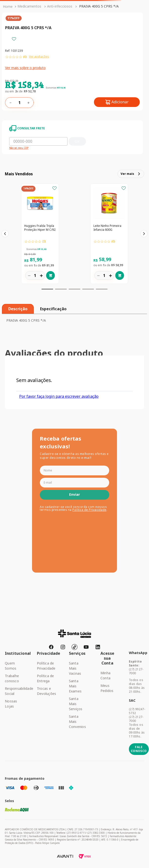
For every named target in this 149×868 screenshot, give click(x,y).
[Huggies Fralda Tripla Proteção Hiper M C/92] (40, 234)
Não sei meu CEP (19, 148)
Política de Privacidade (89, 510)
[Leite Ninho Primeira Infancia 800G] (109, 234)
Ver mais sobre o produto (25, 68)
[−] (10, 103)
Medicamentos (29, 6)
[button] (47, 289)
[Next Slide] (144, 234)
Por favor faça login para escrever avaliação (59, 396)
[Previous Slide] (5, 234)
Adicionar (120, 102)
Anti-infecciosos (60, 6)
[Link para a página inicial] (8, 7)
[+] (28, 103)
